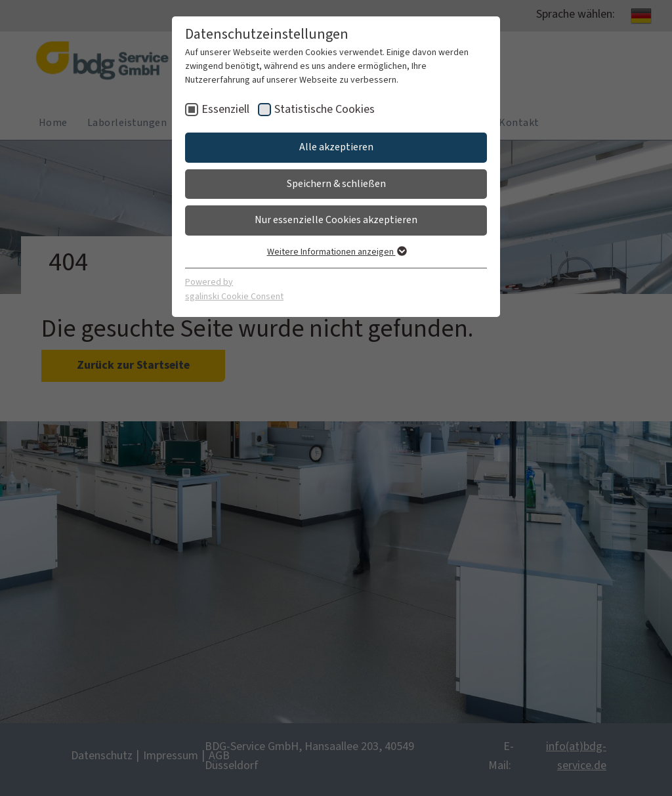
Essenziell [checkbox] (225, 109)
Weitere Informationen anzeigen (336, 252)
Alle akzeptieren (336, 147)
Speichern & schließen (336, 184)
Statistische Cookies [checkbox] (325, 109)
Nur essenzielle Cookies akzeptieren (336, 220)
